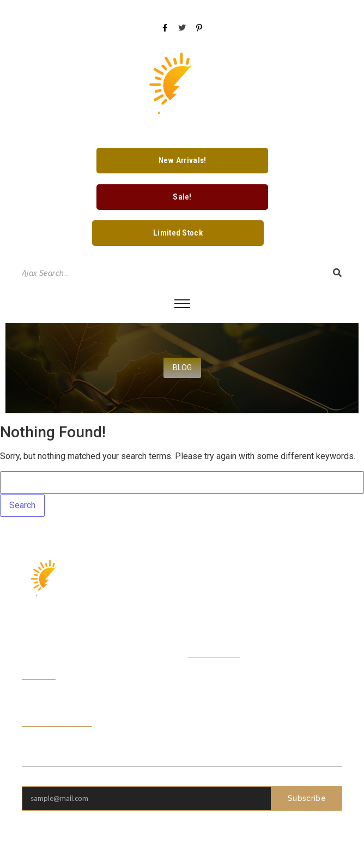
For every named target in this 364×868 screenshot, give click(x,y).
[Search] (172, 273)
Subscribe (307, 798)
